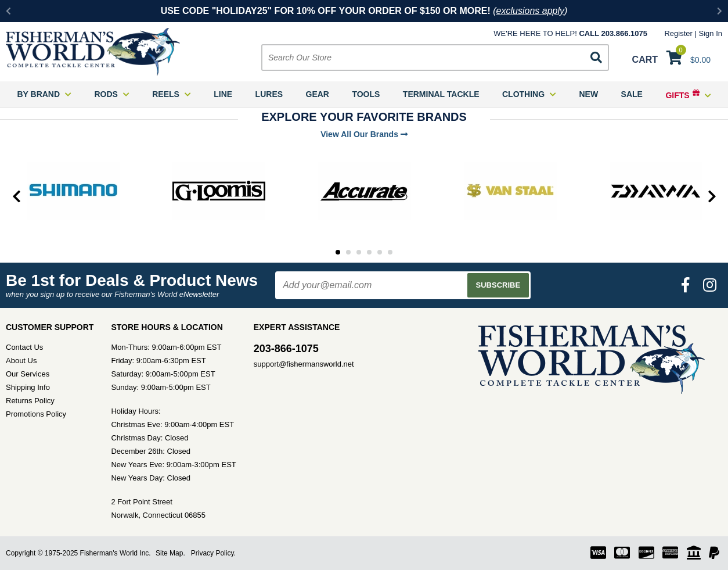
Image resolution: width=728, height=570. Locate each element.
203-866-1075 (286, 349)
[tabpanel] (73, 191)
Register (678, 33)
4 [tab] (369, 252)
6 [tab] (390, 252)
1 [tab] (338, 252)
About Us (21, 361)
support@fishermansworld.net (304, 364)
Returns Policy (30, 401)
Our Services (28, 374)
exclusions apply (530, 11)
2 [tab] (348, 252)
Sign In (711, 33)
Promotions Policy (36, 414)
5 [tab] (380, 252)
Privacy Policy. (213, 553)
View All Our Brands (364, 134)
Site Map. (170, 553)
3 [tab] (359, 252)
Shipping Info (28, 387)
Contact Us (24, 347)
